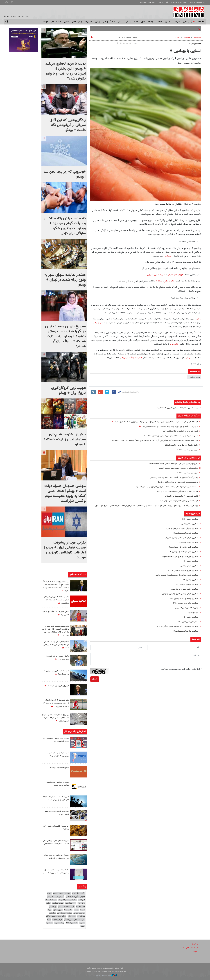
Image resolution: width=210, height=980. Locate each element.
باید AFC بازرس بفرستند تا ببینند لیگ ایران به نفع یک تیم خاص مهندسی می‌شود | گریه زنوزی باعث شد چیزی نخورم (152, 422)
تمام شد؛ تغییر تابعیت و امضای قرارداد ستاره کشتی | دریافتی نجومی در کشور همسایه (164, 487)
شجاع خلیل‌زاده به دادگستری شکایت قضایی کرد (179, 431)
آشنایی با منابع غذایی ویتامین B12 (184, 606)
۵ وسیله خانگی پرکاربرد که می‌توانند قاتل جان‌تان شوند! (176, 501)
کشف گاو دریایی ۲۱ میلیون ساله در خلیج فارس (179, 496)
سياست (176, 22)
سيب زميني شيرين (157, 275)
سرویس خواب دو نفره (62, 893)
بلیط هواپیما (59, 923)
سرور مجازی (57, 910)
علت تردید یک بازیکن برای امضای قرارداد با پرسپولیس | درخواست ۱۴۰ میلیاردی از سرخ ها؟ (56, 703)
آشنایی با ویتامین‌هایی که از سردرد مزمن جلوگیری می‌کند (175, 630)
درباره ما (195, 944)
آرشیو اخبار (188, 22)
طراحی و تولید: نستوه (107, 975)
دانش (120, 22)
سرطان (199, 319)
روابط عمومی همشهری (147, 3)
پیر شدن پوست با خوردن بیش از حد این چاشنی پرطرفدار (176, 482)
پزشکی (178, 37)
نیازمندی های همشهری (179, 3)
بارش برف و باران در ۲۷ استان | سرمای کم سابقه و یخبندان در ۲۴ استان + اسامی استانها (56, 718)
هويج (181, 275)
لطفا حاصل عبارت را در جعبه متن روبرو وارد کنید (181, 673)
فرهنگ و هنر (109, 22)
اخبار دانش (187, 37)
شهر (143, 22)
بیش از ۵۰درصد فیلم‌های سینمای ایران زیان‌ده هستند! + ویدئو (65, 439)
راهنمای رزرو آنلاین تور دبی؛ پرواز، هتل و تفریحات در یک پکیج (55, 857)
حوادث (46, 22)
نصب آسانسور (58, 903)
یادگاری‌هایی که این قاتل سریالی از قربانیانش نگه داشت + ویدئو (68, 125)
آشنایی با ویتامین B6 (190, 583)
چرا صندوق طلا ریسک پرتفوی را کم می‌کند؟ (56, 828)
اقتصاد (159, 22)
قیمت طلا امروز (78, 893)
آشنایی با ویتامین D (190, 620)
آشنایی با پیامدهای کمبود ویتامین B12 (183, 602)
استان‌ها (89, 22)
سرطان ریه (99, 323)
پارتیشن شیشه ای (65, 913)
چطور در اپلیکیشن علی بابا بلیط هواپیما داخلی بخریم (56, 784)
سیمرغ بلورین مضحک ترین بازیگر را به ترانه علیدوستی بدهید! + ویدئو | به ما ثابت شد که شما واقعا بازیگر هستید (65, 336)
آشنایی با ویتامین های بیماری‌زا (186, 588)
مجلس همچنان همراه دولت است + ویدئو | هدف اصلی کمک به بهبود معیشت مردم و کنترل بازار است (65, 493)
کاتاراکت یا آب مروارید (132, 358)
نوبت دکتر (72, 916)
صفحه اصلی (197, 37)
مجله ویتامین (194, 377)
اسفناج (159, 281)
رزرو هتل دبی (70, 903)
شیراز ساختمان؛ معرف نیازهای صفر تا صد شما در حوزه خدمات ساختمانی (56, 844)
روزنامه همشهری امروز (197, 3)
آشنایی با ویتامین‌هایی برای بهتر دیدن (183, 592)
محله (136, 22)
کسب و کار (56, 22)
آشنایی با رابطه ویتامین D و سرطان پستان (181, 550)
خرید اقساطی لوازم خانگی (74, 920)
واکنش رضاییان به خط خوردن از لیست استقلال (179, 445)
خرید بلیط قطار (71, 923)
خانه (201, 22)
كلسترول (168, 256)
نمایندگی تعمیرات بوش (67, 900)
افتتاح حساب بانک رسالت (59, 768)
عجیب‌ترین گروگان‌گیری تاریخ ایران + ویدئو (68, 390)
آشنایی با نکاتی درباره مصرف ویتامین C (183, 555)
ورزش (98, 22)
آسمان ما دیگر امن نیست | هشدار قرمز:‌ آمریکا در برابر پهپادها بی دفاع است (168, 436)
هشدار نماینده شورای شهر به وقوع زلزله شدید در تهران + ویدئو (65, 280)
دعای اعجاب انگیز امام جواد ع (66, 895)
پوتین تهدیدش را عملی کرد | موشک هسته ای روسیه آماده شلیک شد (170, 464)
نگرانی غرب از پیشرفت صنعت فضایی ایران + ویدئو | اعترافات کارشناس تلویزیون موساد (65, 550)
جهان (168, 22)
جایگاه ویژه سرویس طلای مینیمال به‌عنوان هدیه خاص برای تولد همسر (55, 873)
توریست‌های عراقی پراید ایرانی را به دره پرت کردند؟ (56, 672)
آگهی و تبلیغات (163, 3)
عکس (67, 22)
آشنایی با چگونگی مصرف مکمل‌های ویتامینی (180, 532)
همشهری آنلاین (189, 12)
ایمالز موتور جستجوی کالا (56, 916)
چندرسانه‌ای (77, 22)
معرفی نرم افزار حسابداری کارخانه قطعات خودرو (56, 813)
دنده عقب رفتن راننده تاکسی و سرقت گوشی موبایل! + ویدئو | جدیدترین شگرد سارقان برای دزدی (65, 226)
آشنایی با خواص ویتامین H (187, 546)
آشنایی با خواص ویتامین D (187, 569)
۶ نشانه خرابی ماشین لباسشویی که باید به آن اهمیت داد (56, 740)
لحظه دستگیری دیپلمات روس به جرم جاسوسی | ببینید (176, 468)
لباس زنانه (68, 910)
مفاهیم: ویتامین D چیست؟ (187, 625)
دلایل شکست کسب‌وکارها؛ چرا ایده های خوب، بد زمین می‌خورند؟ (57, 800)
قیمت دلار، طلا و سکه (189, 948)
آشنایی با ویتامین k (190, 564)
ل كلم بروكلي (170, 281)
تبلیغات (195, 952)
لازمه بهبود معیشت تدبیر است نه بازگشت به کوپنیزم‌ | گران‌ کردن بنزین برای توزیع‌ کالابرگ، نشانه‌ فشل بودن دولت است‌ (150, 440)
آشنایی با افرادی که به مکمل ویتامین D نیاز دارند (179, 541)
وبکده (76, 910)
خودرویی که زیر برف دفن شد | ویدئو (65, 174)
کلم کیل (189, 358)
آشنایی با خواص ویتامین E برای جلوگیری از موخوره (178, 597)
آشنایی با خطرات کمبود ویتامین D (185, 536)
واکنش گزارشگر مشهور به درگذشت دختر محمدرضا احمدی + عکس (172, 478)
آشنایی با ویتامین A (185, 51)
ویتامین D (175, 344)
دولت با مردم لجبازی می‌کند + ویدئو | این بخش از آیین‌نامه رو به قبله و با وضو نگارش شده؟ (66, 71)
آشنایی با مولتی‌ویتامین (189, 527)
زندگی (128, 22)
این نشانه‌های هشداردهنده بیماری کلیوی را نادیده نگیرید (175, 408)
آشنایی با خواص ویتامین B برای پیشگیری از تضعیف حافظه (175, 578)
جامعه (151, 22)
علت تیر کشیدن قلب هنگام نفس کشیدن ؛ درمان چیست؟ (175, 491)
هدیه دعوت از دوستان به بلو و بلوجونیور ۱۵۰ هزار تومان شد (57, 754)
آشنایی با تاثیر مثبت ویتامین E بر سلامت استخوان (178, 560)
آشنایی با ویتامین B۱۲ (190, 522)
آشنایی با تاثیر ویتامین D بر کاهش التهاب (182, 574)
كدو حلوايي (172, 275)
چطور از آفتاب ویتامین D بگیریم (186, 611)
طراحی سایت (57, 920)
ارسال (95, 682)
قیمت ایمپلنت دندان (66, 906)
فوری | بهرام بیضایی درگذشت (186, 450)
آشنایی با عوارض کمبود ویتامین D (185, 634)
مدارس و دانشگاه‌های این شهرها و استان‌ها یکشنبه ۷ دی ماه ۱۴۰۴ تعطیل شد (167, 427)
